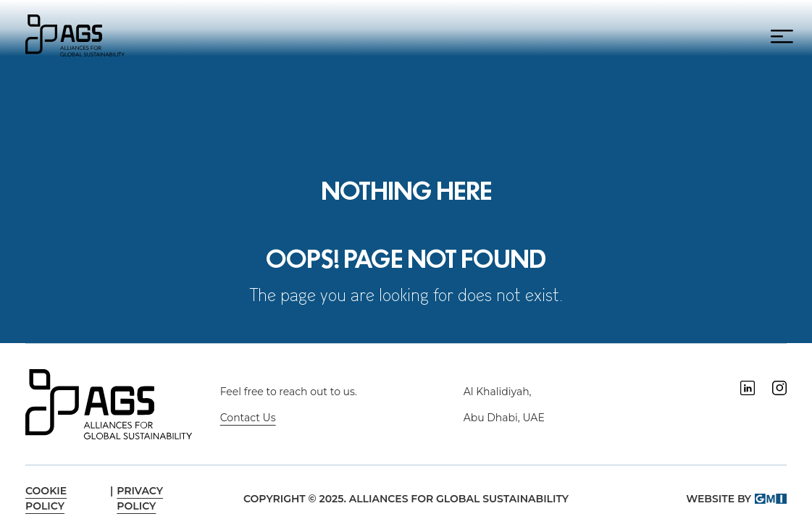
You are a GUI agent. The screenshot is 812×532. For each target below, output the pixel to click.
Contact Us (248, 418)
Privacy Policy (140, 498)
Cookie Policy (46, 498)
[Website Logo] (75, 34)
